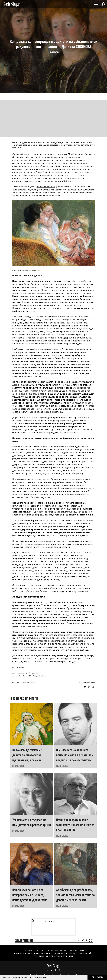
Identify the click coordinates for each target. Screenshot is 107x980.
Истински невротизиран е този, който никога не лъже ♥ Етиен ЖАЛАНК (75, 825)
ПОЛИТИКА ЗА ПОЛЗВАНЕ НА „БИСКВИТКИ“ (53, 956)
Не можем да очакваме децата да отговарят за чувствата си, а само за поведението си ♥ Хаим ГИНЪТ (27, 760)
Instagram (93, 687)
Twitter (85, 687)
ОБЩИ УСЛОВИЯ (76, 951)
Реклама (28, 951)
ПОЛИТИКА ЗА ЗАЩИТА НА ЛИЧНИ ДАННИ (33, 953)
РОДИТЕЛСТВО (53, 52)
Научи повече (40, 977)
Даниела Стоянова (22, 154)
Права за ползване (56, 951)
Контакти (39, 951)
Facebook (81, 687)
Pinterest (56, 970)
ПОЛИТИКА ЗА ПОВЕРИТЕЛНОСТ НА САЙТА (74, 953)
